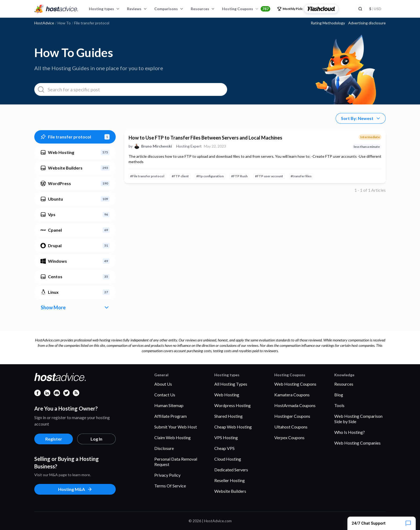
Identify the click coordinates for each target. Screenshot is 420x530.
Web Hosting (227, 395)
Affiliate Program (170, 416)
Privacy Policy (167, 475)
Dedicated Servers (231, 470)
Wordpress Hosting (232, 405)
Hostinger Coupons (292, 416)
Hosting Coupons (246, 9)
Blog (339, 395)
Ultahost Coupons (291, 427)
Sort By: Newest (361, 118)
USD (375, 9)
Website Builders (230, 491)
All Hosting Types (231, 384)
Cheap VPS (224, 448)
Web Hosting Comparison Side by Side (358, 419)
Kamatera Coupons (292, 395)
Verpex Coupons (289, 437)
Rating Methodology (328, 23)
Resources (203, 9)
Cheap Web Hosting (233, 427)
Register (54, 439)
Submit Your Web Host (176, 427)
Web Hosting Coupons (295, 384)
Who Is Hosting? (350, 432)
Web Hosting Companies (357, 443)
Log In (96, 439)
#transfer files (301, 176)
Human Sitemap (169, 405)
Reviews (137, 9)
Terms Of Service (170, 486)
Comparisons (169, 9)
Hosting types (104, 9)
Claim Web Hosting (172, 437)
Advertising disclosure (367, 23)
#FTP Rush (239, 176)
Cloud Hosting (228, 459)
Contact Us (165, 395)
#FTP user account (269, 176)
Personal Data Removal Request (176, 462)
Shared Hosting (228, 416)
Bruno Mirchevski (157, 146)
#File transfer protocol (147, 176)
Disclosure (164, 448)
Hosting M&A (75, 489)
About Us (163, 384)
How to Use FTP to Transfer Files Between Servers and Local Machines (205, 138)
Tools (339, 405)
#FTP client (180, 176)
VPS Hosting (226, 437)
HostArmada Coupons (295, 405)
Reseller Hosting (230, 480)
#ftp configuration (210, 176)
